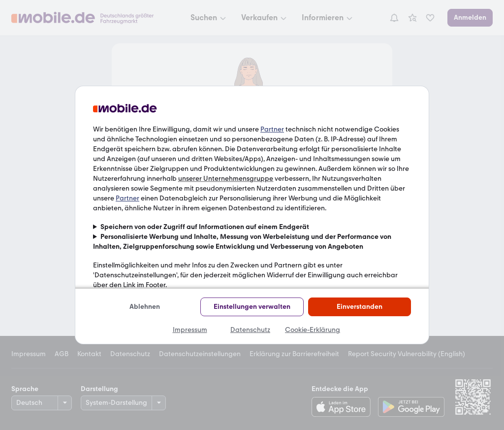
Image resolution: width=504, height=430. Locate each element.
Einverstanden (360, 307)
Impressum (190, 330)
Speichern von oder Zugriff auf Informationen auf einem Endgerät (205, 227)
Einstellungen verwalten (252, 307)
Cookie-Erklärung (313, 330)
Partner (272, 129)
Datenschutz (250, 330)
